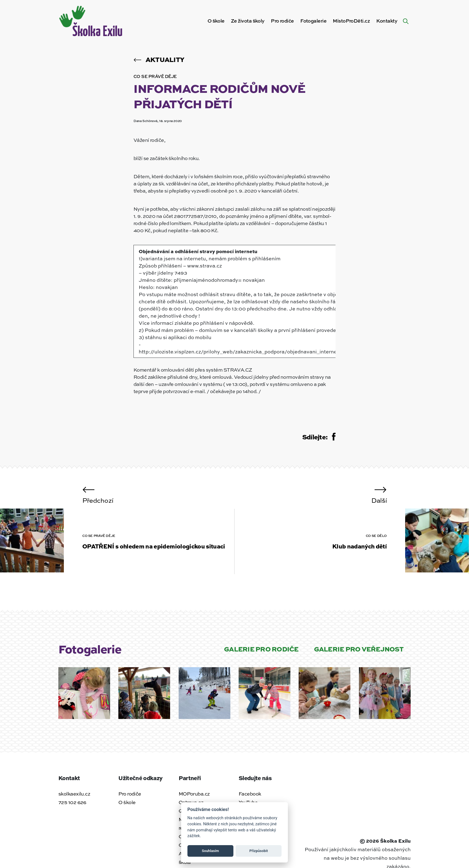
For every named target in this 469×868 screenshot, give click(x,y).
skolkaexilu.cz (74, 794)
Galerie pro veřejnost (359, 649)
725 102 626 (72, 802)
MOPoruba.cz (194, 794)
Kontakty (387, 21)
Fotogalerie (313, 21)
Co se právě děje (155, 76)
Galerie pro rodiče (261, 649)
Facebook (250, 794)
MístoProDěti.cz (351, 21)
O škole (216, 21)
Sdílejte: (319, 437)
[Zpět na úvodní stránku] (92, 20)
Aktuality (159, 59)
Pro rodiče (282, 21)
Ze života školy (248, 21)
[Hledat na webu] (406, 21)
